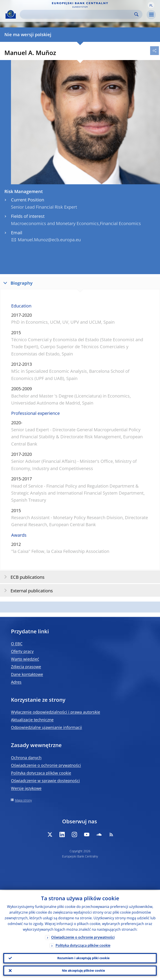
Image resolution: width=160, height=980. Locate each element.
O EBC (17, 644)
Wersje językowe (26, 788)
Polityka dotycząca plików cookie (41, 773)
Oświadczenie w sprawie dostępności (45, 781)
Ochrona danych (26, 758)
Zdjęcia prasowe (26, 667)
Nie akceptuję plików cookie (83, 970)
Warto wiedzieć (25, 659)
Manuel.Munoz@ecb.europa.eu (49, 240)
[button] (151, 5)
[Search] (78, 14)
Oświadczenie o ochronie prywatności (46, 765)
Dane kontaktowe (27, 674)
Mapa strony (23, 800)
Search (136, 14)
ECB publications (23, 577)
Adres (16, 682)
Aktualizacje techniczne (32, 720)
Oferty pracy (22, 651)
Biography (17, 283)
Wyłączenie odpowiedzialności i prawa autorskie (56, 712)
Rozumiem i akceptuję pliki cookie (83, 958)
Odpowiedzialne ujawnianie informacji (47, 727)
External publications (27, 590)
